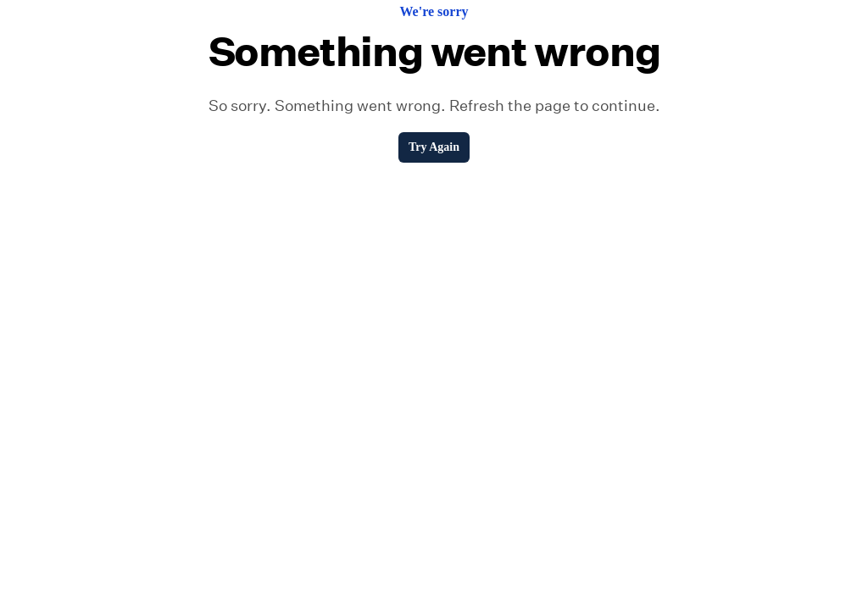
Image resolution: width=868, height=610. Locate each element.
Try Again (434, 147)
